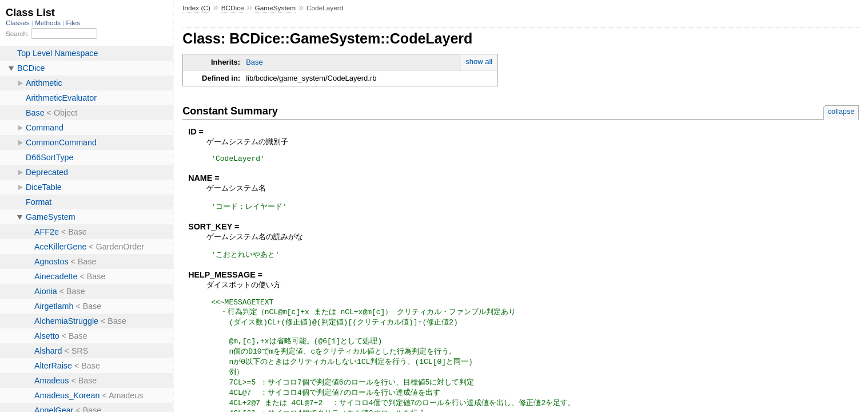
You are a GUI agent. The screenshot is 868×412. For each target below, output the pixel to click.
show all (479, 62)
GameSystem (276, 8)
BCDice (233, 8)
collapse (841, 111)
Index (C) (196, 8)
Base (254, 62)
